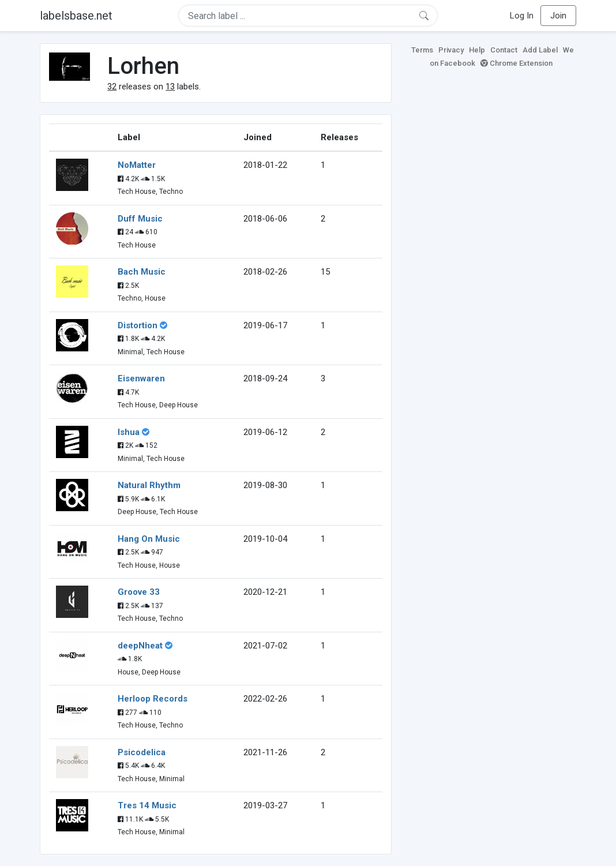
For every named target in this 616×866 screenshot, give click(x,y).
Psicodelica (142, 752)
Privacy (451, 50)
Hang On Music (149, 539)
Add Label (540, 50)
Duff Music (140, 219)
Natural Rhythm (149, 485)
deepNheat (140, 646)
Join (558, 16)
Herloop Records (153, 699)
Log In (522, 16)
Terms (422, 50)
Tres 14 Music (147, 805)
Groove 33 (139, 592)
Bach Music (142, 272)
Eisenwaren (141, 378)
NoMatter (137, 165)
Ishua (129, 432)
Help (477, 50)
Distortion (138, 325)
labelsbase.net (76, 16)
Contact (504, 50)
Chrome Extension (517, 63)
